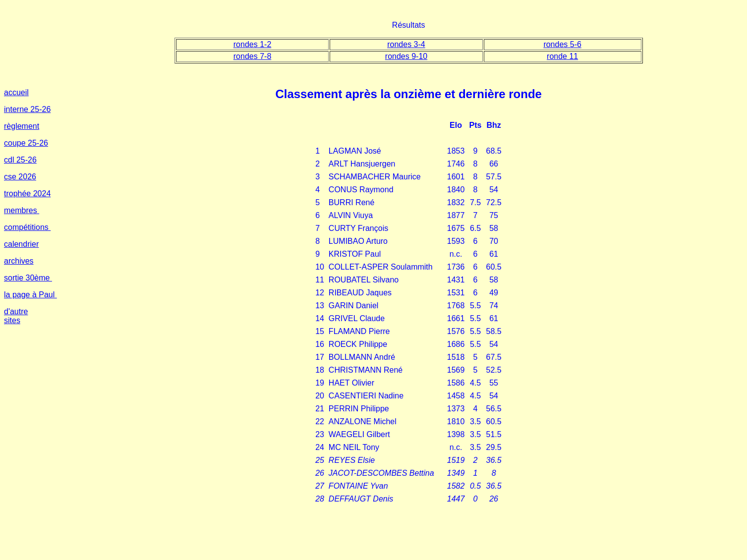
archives (19, 261)
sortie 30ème (28, 278)
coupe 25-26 (26, 143)
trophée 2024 (27, 194)
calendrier (21, 244)
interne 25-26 (27, 109)
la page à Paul (30, 295)
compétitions (27, 227)
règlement (22, 126)
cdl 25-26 (20, 160)
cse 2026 (20, 177)
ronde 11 (562, 56)
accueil (16, 92)
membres (22, 210)
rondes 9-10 (406, 56)
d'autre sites (16, 316)
